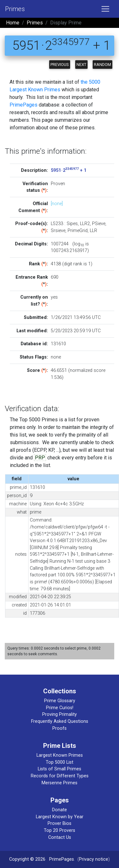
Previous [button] (60, 65)
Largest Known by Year (60, 817)
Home (13, 23)
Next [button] (81, 65)
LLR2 (85, 224)
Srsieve (58, 231)
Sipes (72, 224)
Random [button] (102, 65)
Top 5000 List (60, 762)
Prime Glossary (60, 701)
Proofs (60, 728)
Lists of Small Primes (60, 769)
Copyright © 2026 (27, 859)
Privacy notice (94, 859)
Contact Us (60, 837)
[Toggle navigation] (105, 9)
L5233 (57, 224)
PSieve (99, 224)
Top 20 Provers (60, 830)
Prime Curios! (60, 708)
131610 (58, 344)
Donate (60, 810)
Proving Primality (60, 714)
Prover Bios (60, 823)
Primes (15, 9)
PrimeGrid (78, 231)
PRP (40, 458)
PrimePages (23, 105)
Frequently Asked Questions (60, 721)
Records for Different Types (60, 776)
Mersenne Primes (60, 783)
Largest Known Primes (60, 755)
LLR (93, 231)
